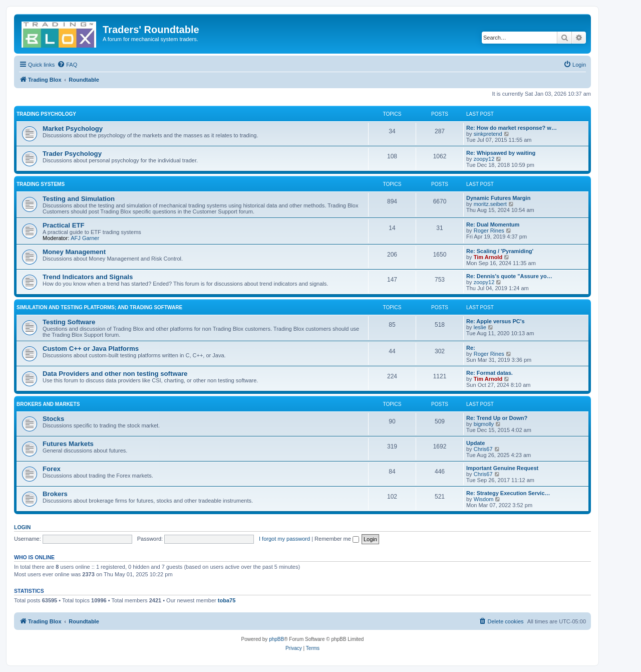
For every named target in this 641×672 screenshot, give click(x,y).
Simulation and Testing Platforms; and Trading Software (99, 307)
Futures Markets (68, 444)
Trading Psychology (46, 114)
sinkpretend (488, 134)
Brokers (55, 494)
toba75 (227, 600)
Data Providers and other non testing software (115, 374)
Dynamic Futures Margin (498, 198)
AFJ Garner (85, 238)
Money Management (74, 252)
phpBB (276, 639)
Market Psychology (73, 129)
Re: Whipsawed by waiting (501, 153)
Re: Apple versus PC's (496, 321)
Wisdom (484, 499)
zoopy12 (484, 159)
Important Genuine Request (502, 468)
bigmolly (484, 424)
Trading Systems (41, 184)
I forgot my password (284, 539)
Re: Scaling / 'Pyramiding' (500, 251)
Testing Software (69, 322)
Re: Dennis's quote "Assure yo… (509, 276)
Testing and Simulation (79, 199)
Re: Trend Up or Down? (497, 418)
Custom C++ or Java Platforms (91, 349)
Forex (52, 469)
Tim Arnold (488, 257)
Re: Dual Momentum (493, 225)
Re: (471, 348)
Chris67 (483, 449)
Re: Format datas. (490, 373)
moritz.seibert (490, 204)
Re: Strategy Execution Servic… (508, 493)
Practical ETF (64, 225)
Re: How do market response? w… (512, 128)
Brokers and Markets (48, 404)
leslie (480, 327)
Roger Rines (489, 231)
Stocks (53, 419)
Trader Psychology (72, 154)
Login (22, 527)
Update (475, 443)
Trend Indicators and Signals (88, 277)
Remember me (337, 539)
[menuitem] (67, 65)
